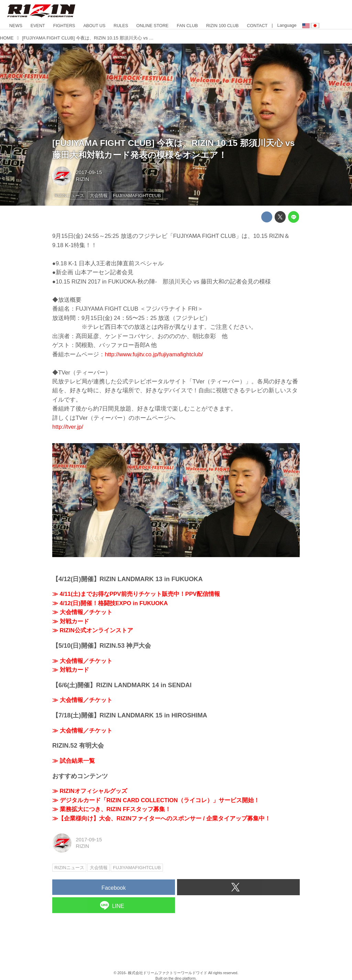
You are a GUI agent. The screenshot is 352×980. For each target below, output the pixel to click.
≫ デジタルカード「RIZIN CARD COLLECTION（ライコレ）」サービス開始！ (156, 800)
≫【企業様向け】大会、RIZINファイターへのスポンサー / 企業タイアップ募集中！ (161, 818)
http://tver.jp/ (68, 427)
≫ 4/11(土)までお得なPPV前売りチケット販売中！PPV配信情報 (136, 594)
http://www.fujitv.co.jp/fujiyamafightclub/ (154, 354)
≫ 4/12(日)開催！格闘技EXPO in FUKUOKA (110, 603)
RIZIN (82, 179)
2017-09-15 (89, 172)
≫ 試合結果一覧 (74, 761)
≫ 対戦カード (71, 621)
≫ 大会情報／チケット (82, 612)
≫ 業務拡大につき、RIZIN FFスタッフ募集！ (112, 809)
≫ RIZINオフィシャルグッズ (90, 791)
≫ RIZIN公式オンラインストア (93, 630)
